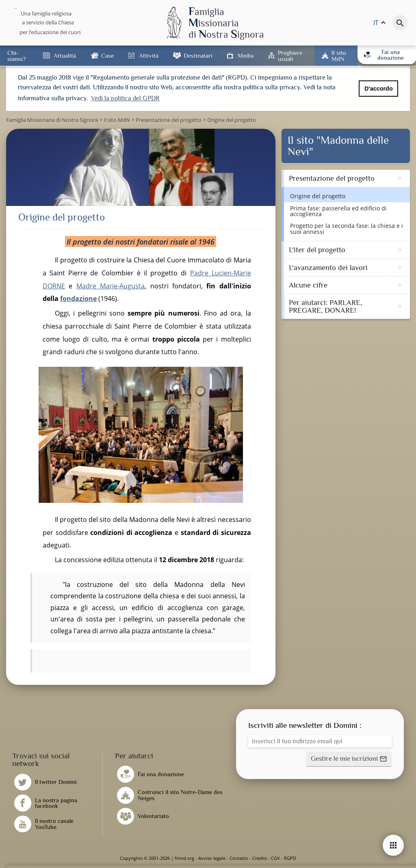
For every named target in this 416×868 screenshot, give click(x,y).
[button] (349, 759)
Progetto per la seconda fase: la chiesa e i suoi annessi (347, 228)
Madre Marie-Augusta (110, 286)
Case (107, 55)
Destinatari (198, 55)
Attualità (65, 55)
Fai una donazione (384, 55)
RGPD (290, 858)
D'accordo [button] (379, 89)
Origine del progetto (318, 196)
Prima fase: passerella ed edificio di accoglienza (338, 211)
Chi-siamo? (16, 56)
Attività (149, 55)
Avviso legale (212, 858)
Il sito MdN (339, 56)
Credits (260, 858)
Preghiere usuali (290, 56)
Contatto (239, 858)
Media (246, 55)
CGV (275, 858)
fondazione (78, 299)
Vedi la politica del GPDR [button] (125, 98)
